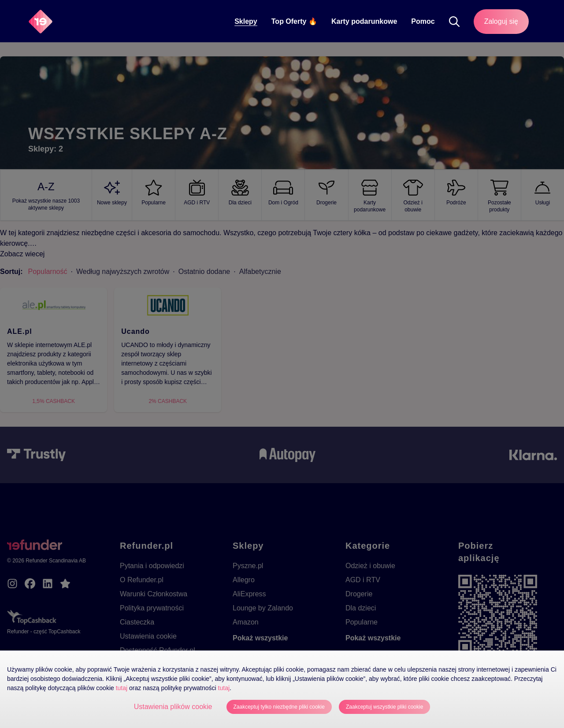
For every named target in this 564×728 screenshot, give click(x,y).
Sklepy (246, 21)
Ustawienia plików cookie (173, 707)
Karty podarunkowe (364, 21)
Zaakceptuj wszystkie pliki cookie (384, 707)
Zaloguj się (501, 21)
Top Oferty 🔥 (294, 21)
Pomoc (423, 21)
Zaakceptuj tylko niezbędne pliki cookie (279, 707)
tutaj (122, 688)
